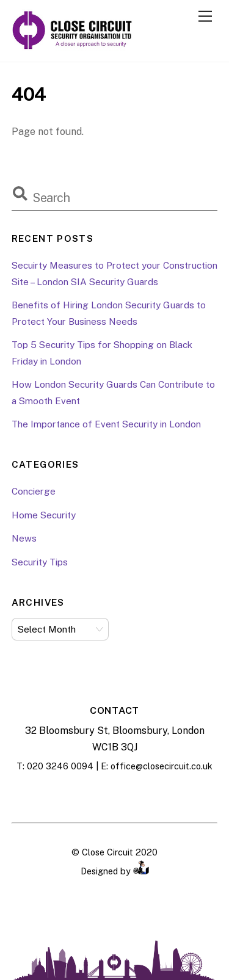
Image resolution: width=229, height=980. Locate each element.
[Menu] (205, 17)
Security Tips (40, 562)
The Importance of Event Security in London (106, 424)
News (24, 538)
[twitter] (145, 795)
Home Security (44, 515)
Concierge (34, 491)
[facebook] (85, 795)
